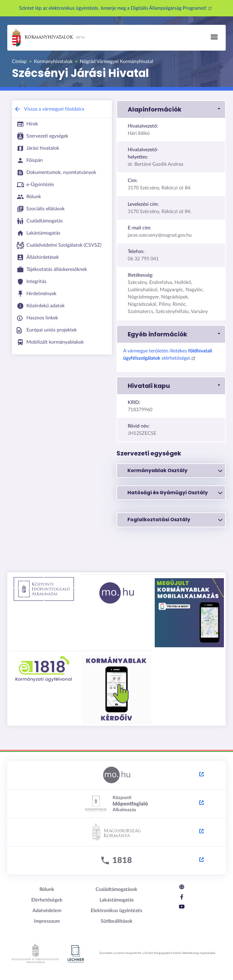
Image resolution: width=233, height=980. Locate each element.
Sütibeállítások (117, 921)
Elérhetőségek (47, 900)
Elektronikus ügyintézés (116, 911)
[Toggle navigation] (214, 37)
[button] (171, 109)
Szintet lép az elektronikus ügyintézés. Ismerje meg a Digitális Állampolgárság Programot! (116, 8)
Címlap (19, 62)
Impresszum (47, 921)
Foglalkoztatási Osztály (175, 520)
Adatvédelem (47, 911)
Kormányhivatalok (42, 38)
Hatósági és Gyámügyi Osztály (175, 493)
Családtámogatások (116, 889)
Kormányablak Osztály (175, 471)
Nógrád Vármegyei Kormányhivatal (116, 62)
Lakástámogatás (117, 900)
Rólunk (47, 889)
